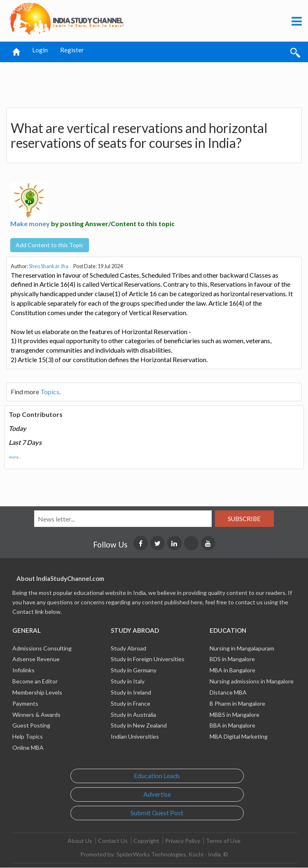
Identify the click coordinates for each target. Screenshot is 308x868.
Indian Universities (135, 736)
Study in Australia (133, 715)
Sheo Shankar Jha (49, 266)
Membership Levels (37, 692)
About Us (80, 841)
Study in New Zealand (139, 725)
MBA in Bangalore (232, 670)
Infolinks (23, 670)
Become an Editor (35, 681)
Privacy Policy (183, 841)
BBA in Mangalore (232, 725)
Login (40, 50)
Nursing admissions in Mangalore (252, 681)
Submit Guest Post (157, 813)
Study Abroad (128, 648)
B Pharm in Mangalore (237, 703)
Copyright (146, 841)
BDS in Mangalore (232, 659)
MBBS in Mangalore (234, 715)
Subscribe (244, 519)
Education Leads (157, 776)
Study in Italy (128, 681)
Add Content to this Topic (50, 245)
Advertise (157, 794)
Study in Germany (134, 670)
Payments (25, 703)
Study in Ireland (131, 692)
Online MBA (28, 748)
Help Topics (28, 736)
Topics (50, 392)
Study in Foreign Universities (148, 659)
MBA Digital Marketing (239, 736)
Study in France (131, 703)
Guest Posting (31, 725)
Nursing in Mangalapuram (242, 648)
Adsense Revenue (36, 659)
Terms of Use (223, 841)
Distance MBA (228, 692)
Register (72, 50)
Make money (30, 223)
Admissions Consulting (42, 648)
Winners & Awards (36, 715)
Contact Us (113, 841)
